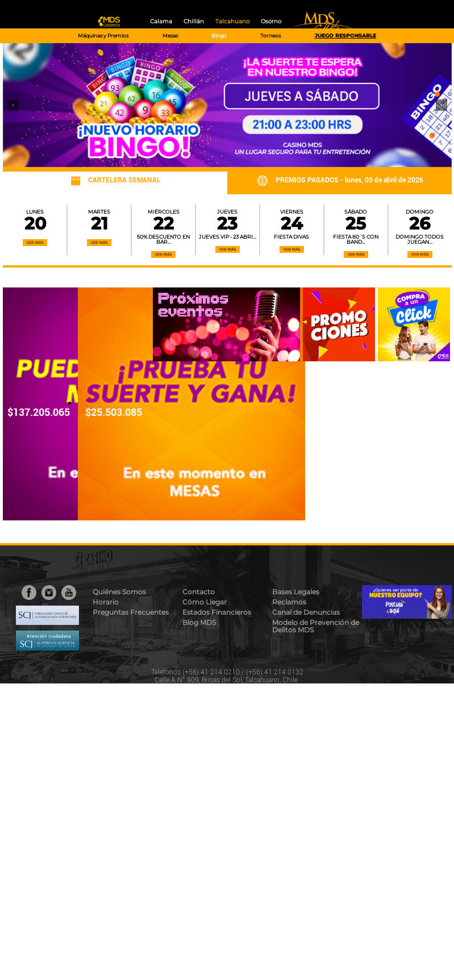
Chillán (194, 21)
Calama (161, 21)
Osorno (271, 21)
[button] (13, 105)
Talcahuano (232, 21)
